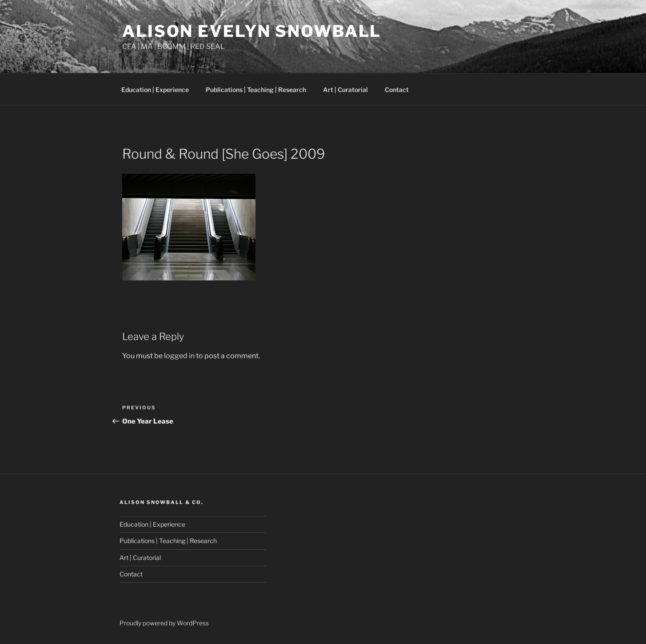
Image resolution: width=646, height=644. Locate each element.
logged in (179, 356)
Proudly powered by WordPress (164, 623)
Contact (397, 90)
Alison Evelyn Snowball (252, 31)
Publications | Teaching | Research (256, 90)
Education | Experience (155, 90)
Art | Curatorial (345, 90)
